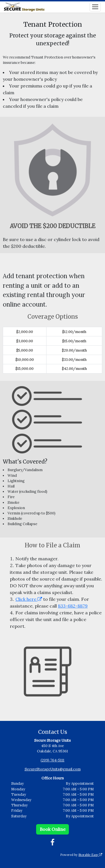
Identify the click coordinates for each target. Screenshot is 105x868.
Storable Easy (90, 855)
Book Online (53, 829)
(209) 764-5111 (53, 760)
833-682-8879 (73, 606)
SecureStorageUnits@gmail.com (53, 769)
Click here (29, 599)
